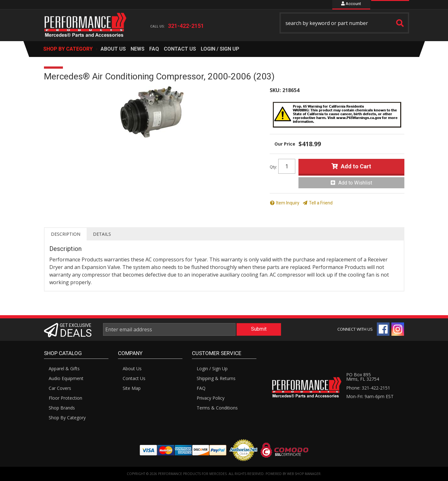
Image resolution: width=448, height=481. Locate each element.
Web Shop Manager (304, 474)
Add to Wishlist (355, 183)
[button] (344, 23)
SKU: (275, 90)
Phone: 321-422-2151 (368, 388)
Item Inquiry (288, 203)
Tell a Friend (321, 203)
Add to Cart (356, 166)
